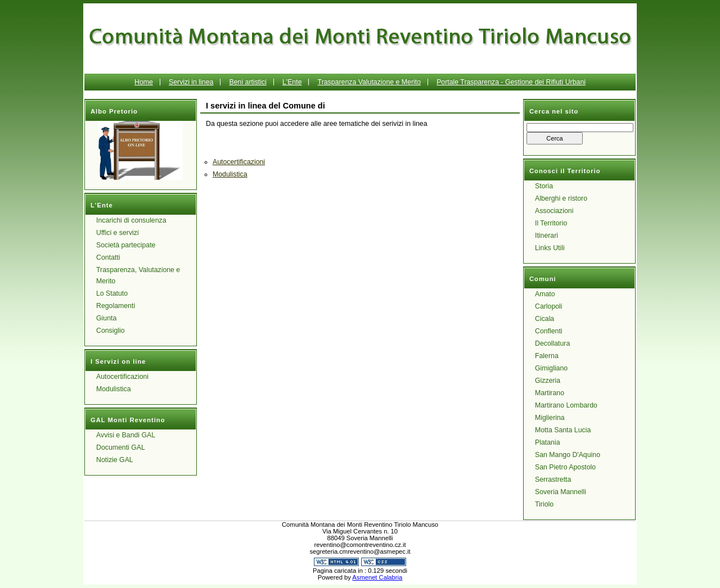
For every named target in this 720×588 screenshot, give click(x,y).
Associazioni (554, 211)
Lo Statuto (112, 293)
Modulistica (114, 389)
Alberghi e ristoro (561, 198)
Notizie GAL (115, 460)
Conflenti (549, 331)
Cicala (544, 319)
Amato (545, 294)
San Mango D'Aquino (568, 455)
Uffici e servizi (118, 233)
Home (144, 82)
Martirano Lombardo (566, 405)
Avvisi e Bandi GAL (126, 435)
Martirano (550, 393)
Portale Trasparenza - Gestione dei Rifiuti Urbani (511, 82)
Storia (544, 186)
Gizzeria (548, 381)
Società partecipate (126, 245)
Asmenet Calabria (377, 577)
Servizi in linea (191, 82)
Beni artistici (247, 82)
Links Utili (550, 248)
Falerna (547, 356)
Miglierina (550, 418)
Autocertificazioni (122, 377)
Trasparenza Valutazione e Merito (369, 82)
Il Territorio (551, 223)
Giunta (106, 318)
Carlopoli (549, 306)
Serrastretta (553, 480)
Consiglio (111, 331)
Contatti (108, 257)
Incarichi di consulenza (131, 220)
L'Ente (292, 82)
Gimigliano (551, 368)
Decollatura (552, 343)
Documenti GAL (121, 447)
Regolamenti (116, 306)
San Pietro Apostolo (565, 467)
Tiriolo (544, 504)
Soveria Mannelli (561, 492)
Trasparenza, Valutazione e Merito (138, 275)
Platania (548, 442)
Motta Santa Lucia (563, 430)
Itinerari (546, 236)
